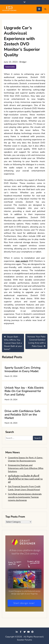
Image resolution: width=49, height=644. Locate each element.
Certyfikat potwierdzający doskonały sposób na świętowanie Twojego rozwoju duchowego (25, 497)
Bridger (23, 62)
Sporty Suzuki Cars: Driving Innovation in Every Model (22, 369)
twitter (25, 632)
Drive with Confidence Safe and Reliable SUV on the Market (22, 415)
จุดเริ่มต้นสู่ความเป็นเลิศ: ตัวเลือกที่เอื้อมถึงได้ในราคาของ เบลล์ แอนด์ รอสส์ (25, 479)
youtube (28, 632)
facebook (21, 632)
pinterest (32, 632)
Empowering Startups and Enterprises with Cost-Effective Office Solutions (26, 468)
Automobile (10, 67)
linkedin (17, 632)
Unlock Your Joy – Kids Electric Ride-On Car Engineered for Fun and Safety (24, 391)
